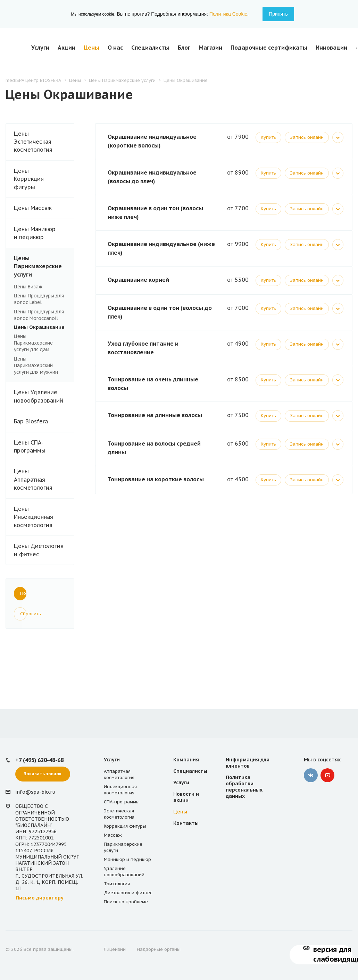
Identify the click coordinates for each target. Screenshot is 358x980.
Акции (66, 48)
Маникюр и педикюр (127, 859)
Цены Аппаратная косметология (44, 480)
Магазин (210, 48)
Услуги (40, 48)
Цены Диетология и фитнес (39, 550)
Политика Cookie (228, 14)
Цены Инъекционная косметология (44, 517)
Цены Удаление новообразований (39, 396)
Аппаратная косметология (119, 774)
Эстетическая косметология (119, 814)
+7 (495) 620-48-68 (39, 760)
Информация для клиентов (248, 763)
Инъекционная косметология (120, 790)
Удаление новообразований (124, 872)
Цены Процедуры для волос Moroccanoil (39, 315)
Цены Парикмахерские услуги (44, 267)
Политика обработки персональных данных (244, 787)
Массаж (113, 835)
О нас (115, 48)
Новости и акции (186, 797)
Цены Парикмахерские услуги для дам (33, 343)
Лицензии (115, 949)
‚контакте (311, 775)
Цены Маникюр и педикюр (44, 233)
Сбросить (23, 614)
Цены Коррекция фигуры (44, 179)
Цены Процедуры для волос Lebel (39, 299)
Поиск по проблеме (126, 902)
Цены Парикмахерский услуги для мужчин (36, 365)
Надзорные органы (159, 949)
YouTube (327, 775)
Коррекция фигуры (125, 826)
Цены (91, 48)
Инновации (331, 48)
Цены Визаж (28, 287)
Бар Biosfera (44, 421)
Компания (186, 760)
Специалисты (150, 48)
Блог (184, 48)
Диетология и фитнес (128, 893)
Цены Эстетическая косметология (44, 142)
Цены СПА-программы (44, 447)
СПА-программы (122, 802)
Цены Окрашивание (39, 327)
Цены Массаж (44, 208)
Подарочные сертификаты (269, 48)
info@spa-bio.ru (35, 792)
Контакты (186, 823)
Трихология (117, 884)
